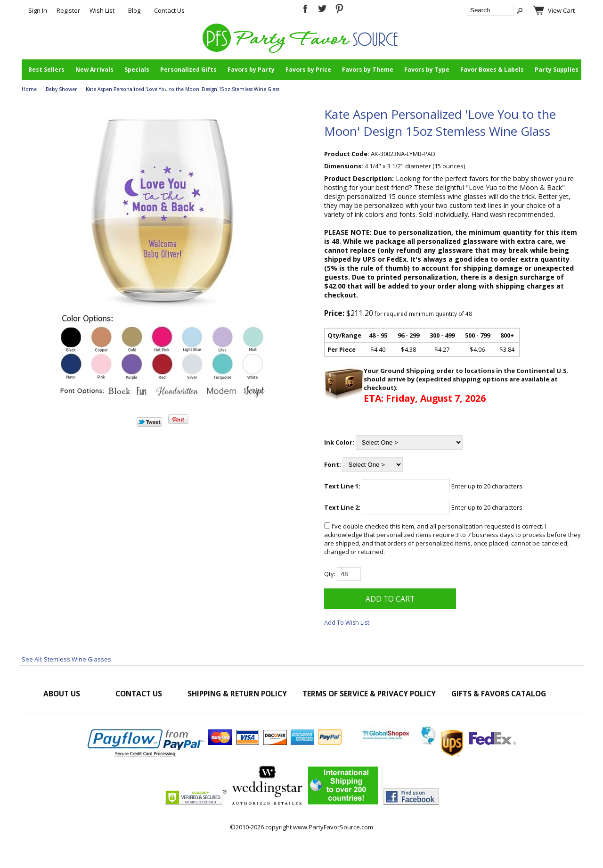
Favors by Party (251, 70)
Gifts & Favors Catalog (499, 694)
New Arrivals (94, 70)
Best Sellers (46, 70)
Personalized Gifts (188, 70)
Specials (137, 70)
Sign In (38, 10)
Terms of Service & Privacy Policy (369, 694)
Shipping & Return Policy (237, 694)
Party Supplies (557, 70)
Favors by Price (308, 70)
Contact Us (169, 10)
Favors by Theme (368, 70)
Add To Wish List (347, 623)
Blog (134, 10)
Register (68, 10)
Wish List (102, 10)
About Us (62, 694)
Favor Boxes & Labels (492, 70)
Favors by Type (427, 70)
